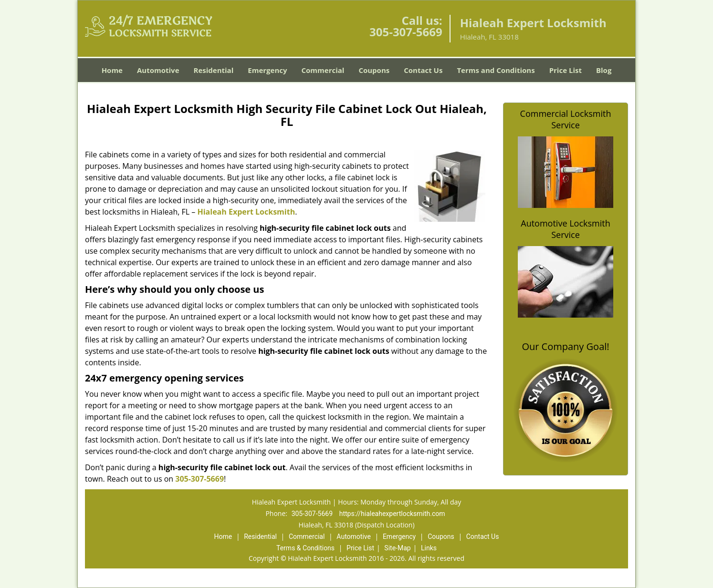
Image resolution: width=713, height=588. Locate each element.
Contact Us (423, 70)
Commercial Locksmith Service (566, 119)
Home (112, 70)
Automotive (158, 70)
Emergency (267, 70)
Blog (604, 70)
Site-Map (397, 548)
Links (429, 548)
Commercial (323, 70)
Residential (214, 70)
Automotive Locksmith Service (565, 229)
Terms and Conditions (496, 70)
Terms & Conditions (305, 548)
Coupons (374, 70)
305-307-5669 (406, 32)
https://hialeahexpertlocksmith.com (392, 514)
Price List (566, 70)
